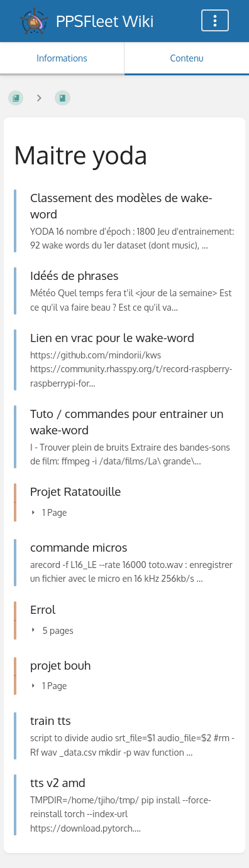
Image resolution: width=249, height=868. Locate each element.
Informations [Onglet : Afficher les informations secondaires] (62, 58)
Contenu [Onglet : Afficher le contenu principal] (186, 58)
